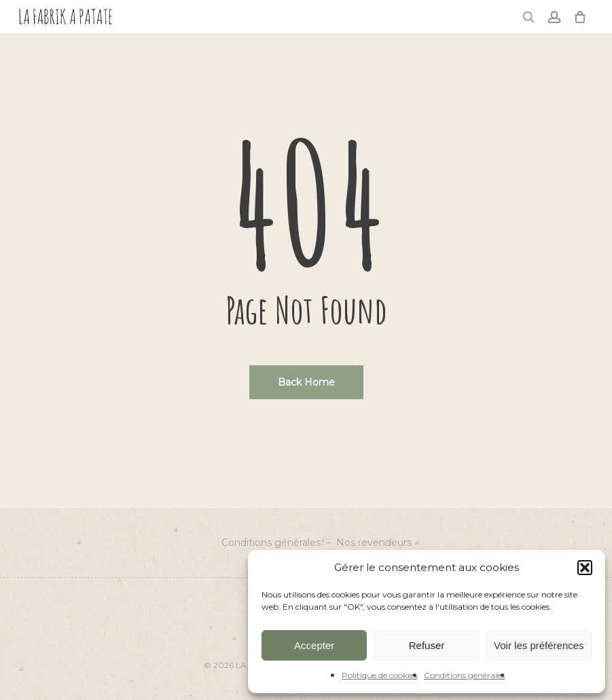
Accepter (314, 645)
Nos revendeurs (374, 542)
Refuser (427, 645)
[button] (585, 568)
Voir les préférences (539, 645)
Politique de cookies (379, 675)
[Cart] (580, 17)
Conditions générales (464, 675)
